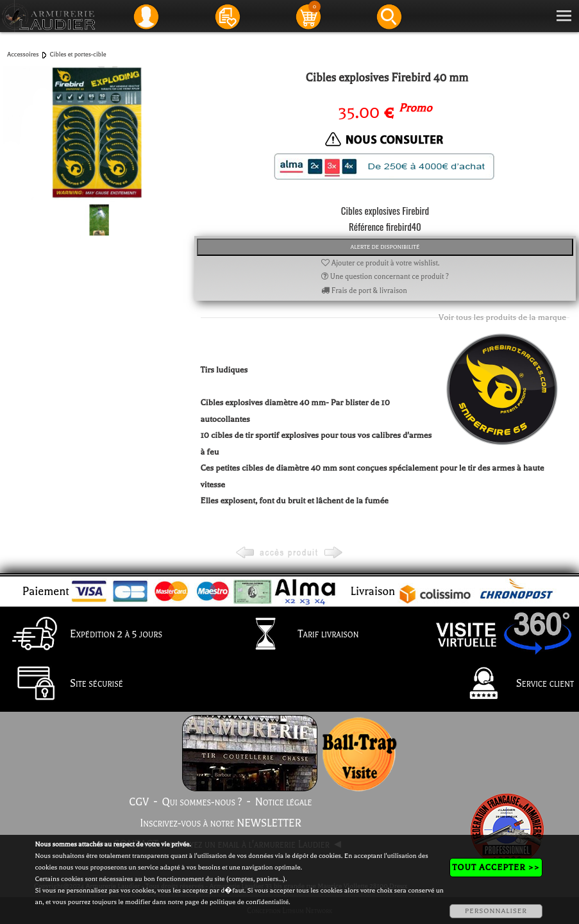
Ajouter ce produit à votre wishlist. (380, 263)
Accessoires (23, 54)
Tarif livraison (296, 635)
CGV (139, 802)
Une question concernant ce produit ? (385, 277)
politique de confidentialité (249, 902)
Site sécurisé (64, 684)
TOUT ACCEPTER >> (496, 867)
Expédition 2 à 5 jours (84, 635)
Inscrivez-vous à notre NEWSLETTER (221, 823)
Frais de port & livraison (364, 291)
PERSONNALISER (496, 911)
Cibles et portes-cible (78, 54)
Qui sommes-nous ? (202, 802)
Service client (513, 684)
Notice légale (284, 802)
